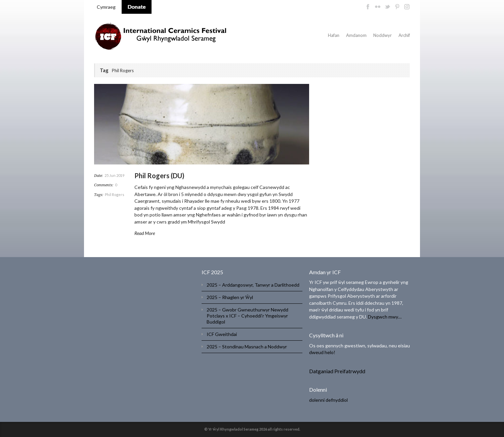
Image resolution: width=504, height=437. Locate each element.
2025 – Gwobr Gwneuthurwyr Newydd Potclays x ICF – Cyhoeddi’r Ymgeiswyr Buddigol (247, 316)
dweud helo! (322, 352)
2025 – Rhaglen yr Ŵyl (230, 297)
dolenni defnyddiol (328, 400)
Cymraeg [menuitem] (106, 7)
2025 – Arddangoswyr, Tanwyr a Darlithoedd (253, 285)
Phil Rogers (115, 195)
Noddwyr (383, 35)
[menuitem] (106, 7)
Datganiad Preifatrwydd (337, 371)
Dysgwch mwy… (385, 317)
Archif (404, 35)
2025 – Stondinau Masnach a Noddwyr (247, 347)
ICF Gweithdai (222, 334)
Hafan (334, 35)
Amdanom (356, 35)
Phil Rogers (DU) (159, 176)
